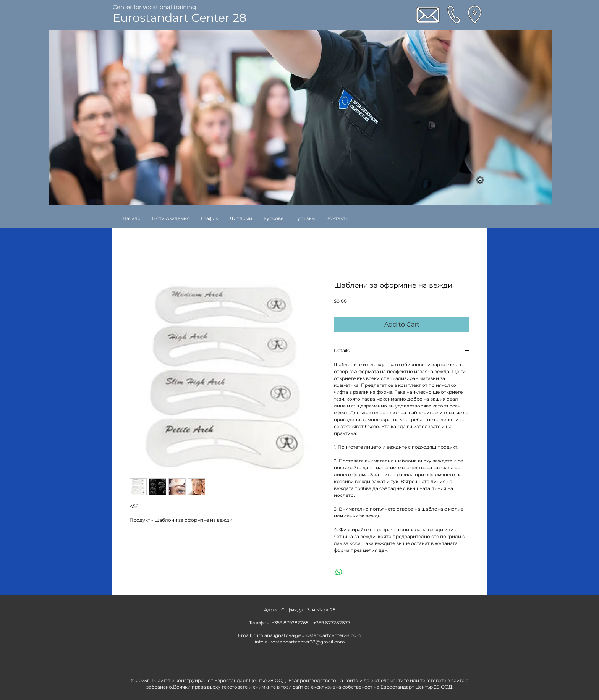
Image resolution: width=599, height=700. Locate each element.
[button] (274, 218)
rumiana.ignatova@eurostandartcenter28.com (307, 635)
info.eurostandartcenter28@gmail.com (300, 642)
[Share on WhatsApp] (339, 572)
